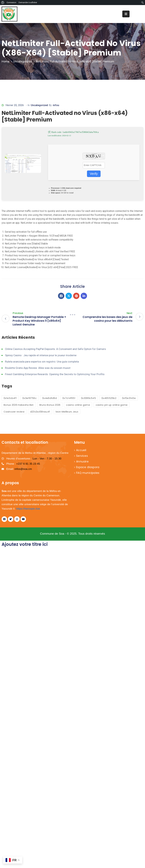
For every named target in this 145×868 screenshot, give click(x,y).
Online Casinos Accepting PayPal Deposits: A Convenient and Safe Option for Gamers (55, 349)
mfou (56, 105)
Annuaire (82, 462)
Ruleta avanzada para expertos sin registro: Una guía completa (42, 362)
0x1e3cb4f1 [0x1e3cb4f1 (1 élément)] (10, 398)
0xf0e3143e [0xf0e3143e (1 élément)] (129, 398)
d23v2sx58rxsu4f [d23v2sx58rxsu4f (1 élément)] (40, 412)
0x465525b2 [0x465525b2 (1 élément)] (109, 398)
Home (6, 61)
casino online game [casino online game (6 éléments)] (78, 405)
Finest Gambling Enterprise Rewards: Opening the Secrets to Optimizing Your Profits (55, 374)
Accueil (81, 450)
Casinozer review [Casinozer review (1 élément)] (14, 412)
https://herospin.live (28, 509)
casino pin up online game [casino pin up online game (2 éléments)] (112, 405)
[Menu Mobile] (126, 14)
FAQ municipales (88, 473)
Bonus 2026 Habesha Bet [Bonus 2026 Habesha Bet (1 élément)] (19, 405)
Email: (19, 469)
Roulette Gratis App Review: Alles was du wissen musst (38, 368)
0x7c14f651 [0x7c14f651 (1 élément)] (69, 398)
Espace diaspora (88, 467)
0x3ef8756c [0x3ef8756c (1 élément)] (29, 398)
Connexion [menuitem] (11, 2)
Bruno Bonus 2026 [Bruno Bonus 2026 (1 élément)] (50, 405)
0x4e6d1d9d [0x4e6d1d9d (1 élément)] (49, 398)
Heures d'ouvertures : (34, 459)
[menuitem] (3, 3)
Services (82, 456)
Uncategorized (23, 61)
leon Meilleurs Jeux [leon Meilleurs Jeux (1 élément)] (67, 412)
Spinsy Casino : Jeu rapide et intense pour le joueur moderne (41, 355)
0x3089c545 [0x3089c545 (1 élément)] (88, 398)
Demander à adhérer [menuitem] (28, 2)
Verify (94, 174)
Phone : (23, 464)
